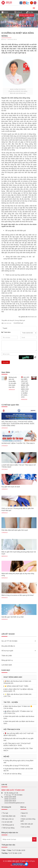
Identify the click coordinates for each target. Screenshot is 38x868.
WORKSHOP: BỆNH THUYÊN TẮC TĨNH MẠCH (18, 443)
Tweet (5, 328)
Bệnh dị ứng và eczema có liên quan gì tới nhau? (18, 595)
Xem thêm (6, 372)
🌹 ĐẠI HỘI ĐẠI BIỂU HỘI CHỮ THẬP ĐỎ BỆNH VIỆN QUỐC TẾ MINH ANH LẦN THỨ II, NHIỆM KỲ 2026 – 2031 (25, 387)
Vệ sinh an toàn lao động (13, 774)
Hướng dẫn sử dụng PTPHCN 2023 (17, 766)
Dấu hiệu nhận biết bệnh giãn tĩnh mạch (15, 530)
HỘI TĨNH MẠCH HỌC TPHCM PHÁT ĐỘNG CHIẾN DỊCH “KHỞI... (17, 744)
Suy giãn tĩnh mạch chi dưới (11, 487)
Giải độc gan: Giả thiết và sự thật (13, 617)
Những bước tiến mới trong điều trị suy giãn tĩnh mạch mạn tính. (13, 382)
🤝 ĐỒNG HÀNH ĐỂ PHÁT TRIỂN (16, 686)
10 (30, 26)
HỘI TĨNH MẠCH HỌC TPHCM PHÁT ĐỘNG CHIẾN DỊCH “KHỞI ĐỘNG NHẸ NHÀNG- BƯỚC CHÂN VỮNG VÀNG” (18, 424)
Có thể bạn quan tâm (10, 405)
